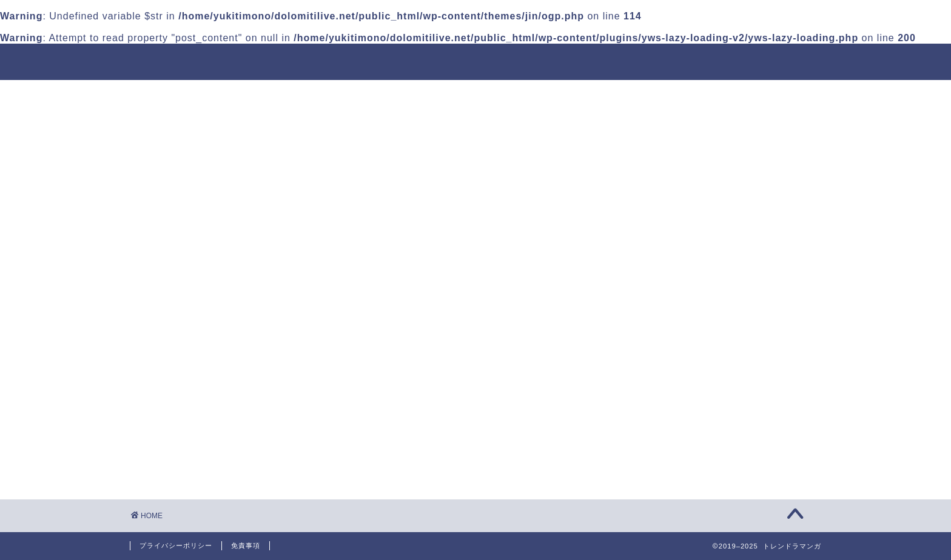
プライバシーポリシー (176, 545)
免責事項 (246, 545)
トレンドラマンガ (187, 62)
